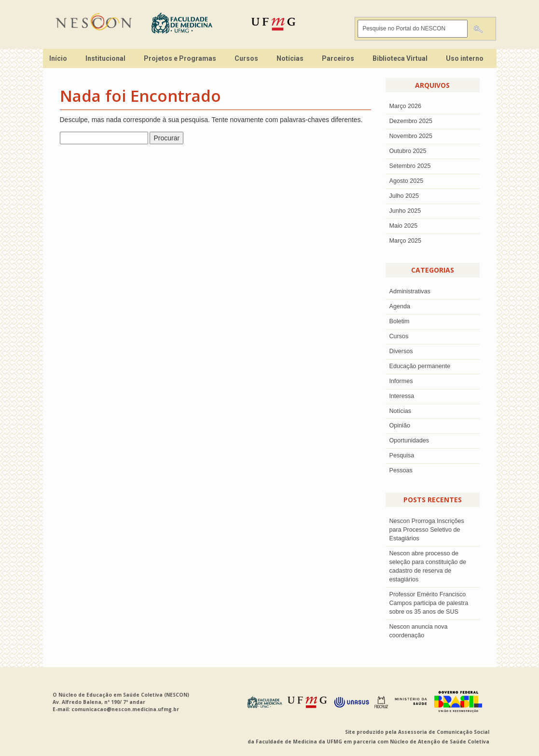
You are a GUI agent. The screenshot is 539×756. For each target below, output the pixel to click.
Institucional (105, 58)
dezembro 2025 (411, 121)
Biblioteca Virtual (400, 58)
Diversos (401, 351)
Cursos (246, 58)
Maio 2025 (404, 226)
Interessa (402, 396)
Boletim (400, 321)
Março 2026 (406, 106)
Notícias (290, 58)
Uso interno (465, 58)
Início (58, 58)
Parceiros (338, 58)
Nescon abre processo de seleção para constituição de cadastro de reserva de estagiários (428, 566)
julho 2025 (404, 196)
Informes (401, 381)
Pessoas (401, 470)
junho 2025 (405, 211)
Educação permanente (420, 366)
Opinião (400, 426)
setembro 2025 (410, 166)
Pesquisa (402, 455)
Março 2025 (406, 241)
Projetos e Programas (180, 58)
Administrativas (410, 291)
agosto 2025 (407, 181)
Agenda (400, 306)
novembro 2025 (411, 136)
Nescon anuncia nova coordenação (419, 631)
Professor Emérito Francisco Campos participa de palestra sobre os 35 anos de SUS (429, 603)
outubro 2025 (408, 151)
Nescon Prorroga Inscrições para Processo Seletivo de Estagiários (427, 530)
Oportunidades (409, 440)
